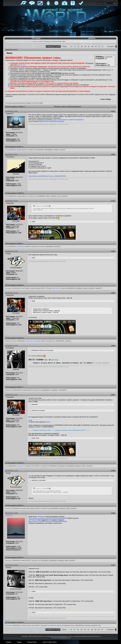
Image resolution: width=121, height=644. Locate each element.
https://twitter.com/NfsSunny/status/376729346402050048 (48, 518)
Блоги (48, 5)
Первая (64, 46)
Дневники (92, 38)
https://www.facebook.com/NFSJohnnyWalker (68, 120)
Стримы (56, 5)
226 (85, 46)
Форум (32, 5)
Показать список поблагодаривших (68, 107)
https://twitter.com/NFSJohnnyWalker (52, 121)
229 (96, 46)
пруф (30, 420)
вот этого (22, 86)
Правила (81, 5)
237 (99, 46)
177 (75, 46)
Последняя (111, 46)
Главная (24, 5)
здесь (48, 422)
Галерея (65, 5)
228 (92, 46)
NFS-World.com (40, 636)
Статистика (40, 5)
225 (82, 46)
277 (103, 46)
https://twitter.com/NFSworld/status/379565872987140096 (48, 522)
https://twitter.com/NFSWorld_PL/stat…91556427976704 (47, 176)
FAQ (73, 5)
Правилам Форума (22, 60)
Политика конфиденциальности (61, 638)
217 (78, 46)
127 (71, 46)
